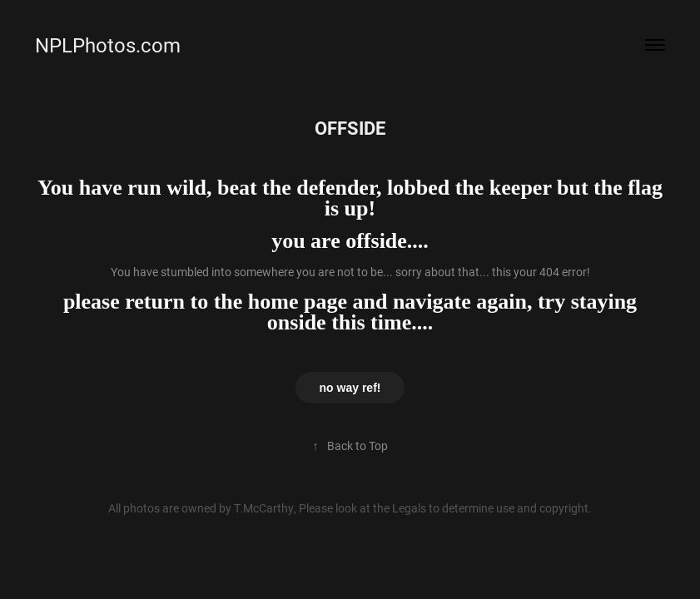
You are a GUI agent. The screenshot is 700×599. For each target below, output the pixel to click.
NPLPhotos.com (108, 45)
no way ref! (350, 388)
